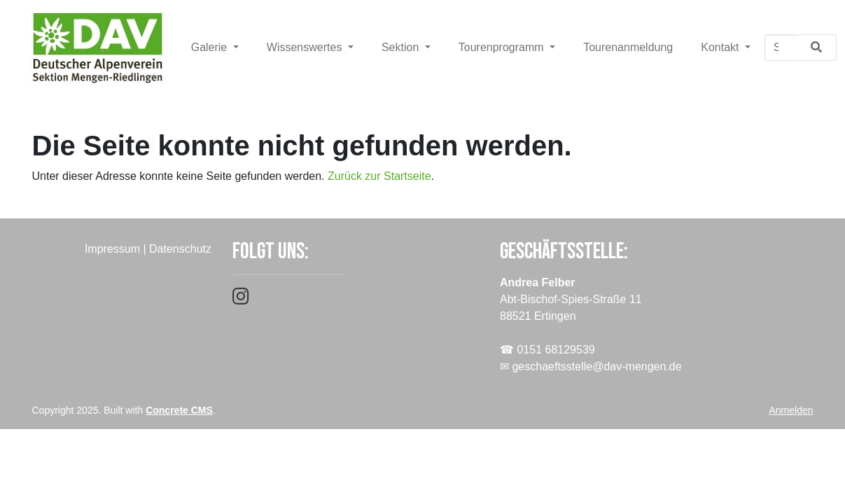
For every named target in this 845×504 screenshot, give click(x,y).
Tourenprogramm (503, 47)
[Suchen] (781, 48)
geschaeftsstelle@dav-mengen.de (596, 366)
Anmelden (791, 410)
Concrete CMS (179, 410)
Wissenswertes (306, 47)
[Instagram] (241, 299)
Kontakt (721, 47)
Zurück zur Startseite (379, 176)
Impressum (112, 249)
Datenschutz (180, 249)
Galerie (211, 47)
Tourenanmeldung (628, 47)
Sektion (402, 47)
